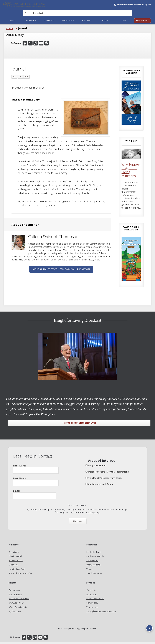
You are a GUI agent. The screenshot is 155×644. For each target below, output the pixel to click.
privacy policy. (93, 515)
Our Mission (14, 554)
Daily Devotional (93, 567)
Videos (89, 571)
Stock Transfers (16, 597)
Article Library (92, 563)
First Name (36, 471)
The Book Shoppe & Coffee (21, 576)
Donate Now (14, 593)
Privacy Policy (92, 605)
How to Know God (17, 571)
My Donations (15, 614)
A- (14, 79)
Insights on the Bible (95, 559)
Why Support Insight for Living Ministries (131, 173)
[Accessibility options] (148, 627)
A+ (26, 79)
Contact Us (91, 593)
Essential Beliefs (16, 563)
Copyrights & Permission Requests (101, 614)
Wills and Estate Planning (19, 601)
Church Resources (94, 576)
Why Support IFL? (16, 605)
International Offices (95, 601)
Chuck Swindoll (15, 559)
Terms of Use (92, 610)
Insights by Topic (94, 554)
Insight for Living (24, 6)
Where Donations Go (18, 610)
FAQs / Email (92, 597)
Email (35, 496)
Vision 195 (13, 567)
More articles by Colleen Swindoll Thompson (61, 272)
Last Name (36, 484)
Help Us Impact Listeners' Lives (79, 425)
